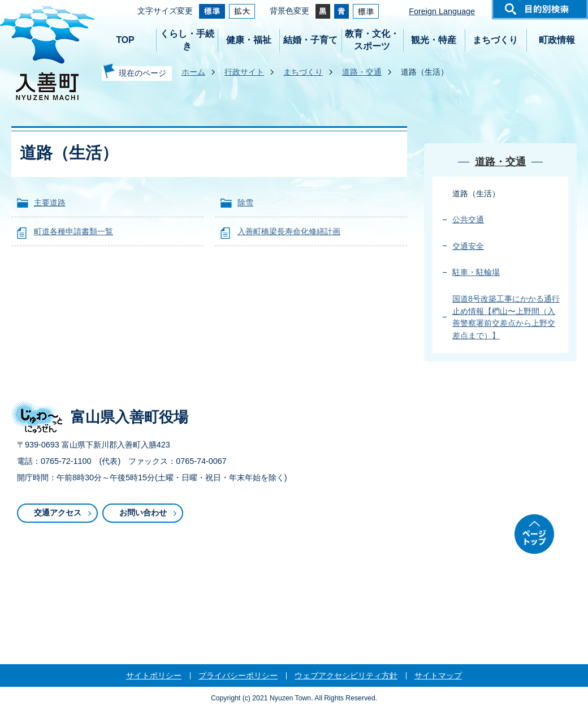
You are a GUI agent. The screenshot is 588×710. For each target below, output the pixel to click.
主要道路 (50, 203)
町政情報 (557, 40)
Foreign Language (442, 11)
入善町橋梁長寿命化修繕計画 (289, 231)
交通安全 (468, 246)
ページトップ (534, 534)
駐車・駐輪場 (476, 272)
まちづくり (495, 40)
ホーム (193, 72)
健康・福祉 (249, 40)
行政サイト (244, 72)
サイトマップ (438, 675)
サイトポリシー (154, 675)
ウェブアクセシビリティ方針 (346, 675)
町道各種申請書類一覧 (73, 231)
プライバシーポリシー (238, 675)
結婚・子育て (310, 40)
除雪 (245, 203)
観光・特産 (434, 40)
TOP (125, 40)
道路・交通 (362, 72)
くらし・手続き (187, 40)
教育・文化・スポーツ (372, 40)
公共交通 (468, 220)
